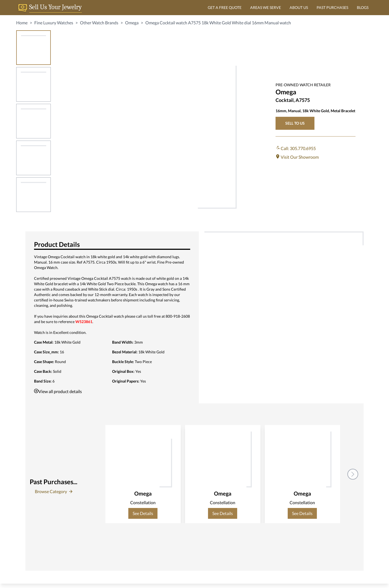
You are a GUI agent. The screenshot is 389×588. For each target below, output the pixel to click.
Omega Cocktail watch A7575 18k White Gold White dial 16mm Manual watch (218, 23)
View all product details (58, 391)
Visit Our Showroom (297, 157)
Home (22, 23)
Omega (132, 23)
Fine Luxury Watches (54, 23)
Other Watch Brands (99, 23)
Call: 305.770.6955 (296, 148)
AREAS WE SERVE (266, 7)
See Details (143, 513)
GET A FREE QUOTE (225, 7)
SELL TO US (295, 123)
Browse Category (54, 491)
